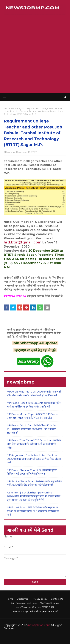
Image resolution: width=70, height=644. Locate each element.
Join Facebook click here (24, 603)
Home (10, 599)
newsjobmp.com (39, 625)
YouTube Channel (50, 603)
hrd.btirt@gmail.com (23, 242)
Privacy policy (39, 599)
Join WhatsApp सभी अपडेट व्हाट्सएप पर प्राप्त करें (35, 611)
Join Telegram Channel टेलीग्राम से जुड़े (35, 607)
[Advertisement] (35, 54)
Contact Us (57, 599)
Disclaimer (22, 599)
